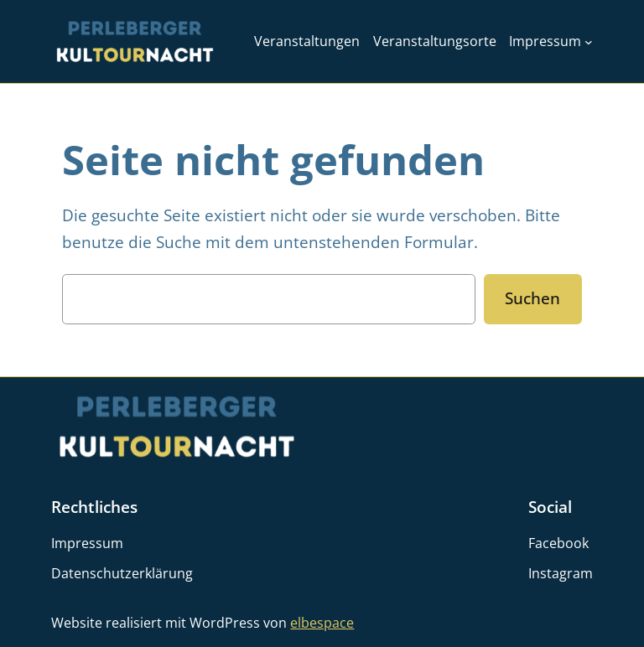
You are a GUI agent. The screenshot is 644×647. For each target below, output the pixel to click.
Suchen (532, 298)
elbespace (322, 623)
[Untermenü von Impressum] (589, 42)
